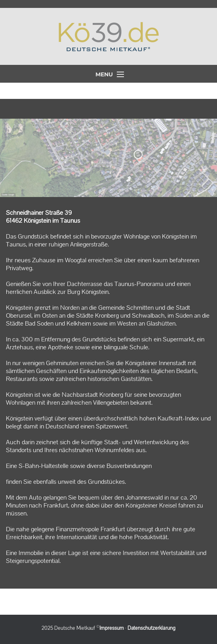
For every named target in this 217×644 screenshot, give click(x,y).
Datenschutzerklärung (151, 628)
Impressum (112, 628)
